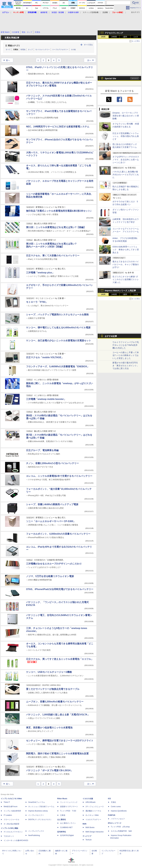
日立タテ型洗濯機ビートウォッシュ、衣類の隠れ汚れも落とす (126, 136)
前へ (6, 60)
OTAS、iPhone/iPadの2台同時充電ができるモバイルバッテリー (60, 589)
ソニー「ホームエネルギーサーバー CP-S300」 (51, 521)
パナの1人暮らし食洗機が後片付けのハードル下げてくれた (126, 175)
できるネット (9, 836)
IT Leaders (8, 815)
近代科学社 (62, 832)
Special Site (110, 78)
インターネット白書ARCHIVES (16, 840)
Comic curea (116, 807)
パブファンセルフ (118, 819)
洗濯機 (105, 12)
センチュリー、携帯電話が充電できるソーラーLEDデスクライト (60, 741)
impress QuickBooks (119, 811)
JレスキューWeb (92, 815)
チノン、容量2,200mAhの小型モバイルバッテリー (52, 463)
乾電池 (23, 49)
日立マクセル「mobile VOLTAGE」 (45, 357)
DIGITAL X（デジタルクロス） (40, 820)
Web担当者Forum (11, 807)
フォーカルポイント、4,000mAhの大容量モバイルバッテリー (58, 534)
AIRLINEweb (90, 802)
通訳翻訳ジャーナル (93, 811)
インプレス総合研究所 (12, 811)
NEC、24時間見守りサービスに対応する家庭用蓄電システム (58, 127)
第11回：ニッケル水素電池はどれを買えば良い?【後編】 (56, 227)
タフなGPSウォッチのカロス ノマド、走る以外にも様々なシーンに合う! (126, 160)
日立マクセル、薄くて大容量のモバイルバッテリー (53, 256)
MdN (84, 824)
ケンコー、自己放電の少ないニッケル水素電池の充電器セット (59, 341)
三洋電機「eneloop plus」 (40, 273)
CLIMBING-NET (66, 827)
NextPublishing (34, 835)
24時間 (114, 37)
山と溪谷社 (62, 820)
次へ (91, 60)
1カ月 (136, 37)
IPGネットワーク (115, 823)
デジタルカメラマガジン (13, 832)
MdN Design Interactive (95, 832)
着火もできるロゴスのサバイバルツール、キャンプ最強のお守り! (126, 264)
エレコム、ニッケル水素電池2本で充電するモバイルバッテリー (59, 476)
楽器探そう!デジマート (69, 807)
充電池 (16, 49)
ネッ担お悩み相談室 (11, 824)
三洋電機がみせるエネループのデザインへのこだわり (54, 564)
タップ (30, 49)
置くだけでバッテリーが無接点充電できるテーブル (53, 689)
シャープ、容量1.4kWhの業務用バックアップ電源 (52, 504)
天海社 (113, 802)
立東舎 (63, 815)
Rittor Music (62, 799)
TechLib (88, 840)
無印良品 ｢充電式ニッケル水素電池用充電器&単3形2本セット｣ (59, 211)
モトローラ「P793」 (37, 302)
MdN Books (90, 827)
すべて (8, 49)
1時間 (103, 37)
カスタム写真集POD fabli (121, 831)
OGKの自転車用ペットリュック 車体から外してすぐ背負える (126, 250)
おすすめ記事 (111, 336)
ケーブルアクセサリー (60, 49)
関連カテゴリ (14, 46)
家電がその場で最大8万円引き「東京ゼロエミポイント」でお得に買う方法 (126, 366)
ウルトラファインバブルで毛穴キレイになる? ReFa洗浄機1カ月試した (126, 345)
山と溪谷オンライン (68, 823)
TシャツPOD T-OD (68, 811)
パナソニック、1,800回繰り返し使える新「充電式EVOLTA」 (58, 715)
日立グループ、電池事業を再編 (42, 450)
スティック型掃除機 (91, 12)
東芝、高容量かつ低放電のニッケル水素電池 (49, 728)
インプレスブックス (36, 831)
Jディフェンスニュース (95, 807)
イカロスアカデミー (93, 820)
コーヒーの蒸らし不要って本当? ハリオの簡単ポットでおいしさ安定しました (126, 355)
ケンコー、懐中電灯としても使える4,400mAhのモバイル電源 (58, 328)
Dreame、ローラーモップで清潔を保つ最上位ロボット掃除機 (126, 116)
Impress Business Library (38, 811)
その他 (73, 49)
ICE (109, 799)
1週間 (125, 37)
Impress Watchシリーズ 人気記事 (120, 291)
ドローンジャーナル (11, 820)
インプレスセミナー (36, 815)
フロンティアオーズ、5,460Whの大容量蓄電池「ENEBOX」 (58, 366)
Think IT (7, 802)
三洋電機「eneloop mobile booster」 (46, 399)
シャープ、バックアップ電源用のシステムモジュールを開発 (57, 315)
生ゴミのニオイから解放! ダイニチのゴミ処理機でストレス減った (126, 279)
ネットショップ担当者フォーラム (41, 807)
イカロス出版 (88, 799)
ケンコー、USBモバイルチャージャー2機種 (49, 672)
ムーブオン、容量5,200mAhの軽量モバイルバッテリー (55, 702)
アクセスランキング (114, 33)
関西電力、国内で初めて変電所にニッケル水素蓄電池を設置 (57, 754)
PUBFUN (112, 815)
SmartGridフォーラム (37, 802)
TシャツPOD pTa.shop (120, 827)
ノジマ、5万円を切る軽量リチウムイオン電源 (50, 576)
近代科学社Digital (67, 835)
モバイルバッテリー (43, 49)
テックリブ (87, 836)
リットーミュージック (69, 802)
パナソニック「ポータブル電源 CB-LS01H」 (49, 770)
